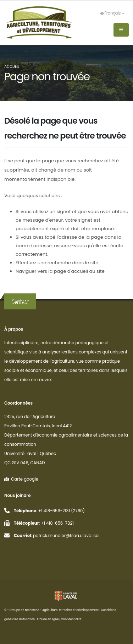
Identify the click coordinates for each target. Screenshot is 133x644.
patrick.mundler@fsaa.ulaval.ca (66, 536)
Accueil (12, 67)
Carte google (21, 479)
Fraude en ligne (48, 619)
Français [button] (112, 13)
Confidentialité (71, 619)
